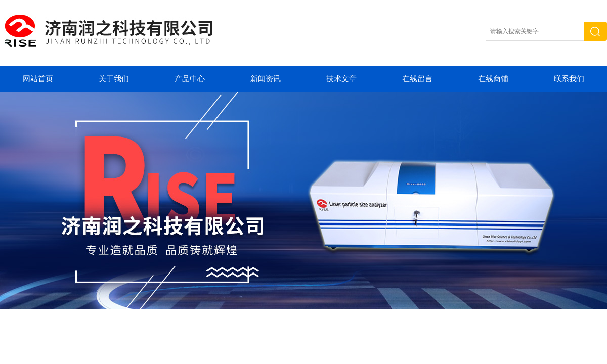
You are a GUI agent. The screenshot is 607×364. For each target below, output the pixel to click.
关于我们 (114, 79)
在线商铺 (493, 79)
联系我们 (569, 79)
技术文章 (341, 79)
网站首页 (38, 79)
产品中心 (190, 79)
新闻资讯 (266, 79)
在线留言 (417, 79)
